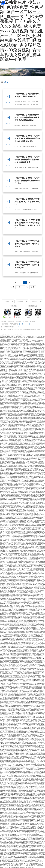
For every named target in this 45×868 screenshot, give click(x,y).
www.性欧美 (23, 402)
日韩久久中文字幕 (28, 457)
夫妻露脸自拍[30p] (18, 415)
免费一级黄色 (7, 390)
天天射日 (23, 505)
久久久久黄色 (3, 406)
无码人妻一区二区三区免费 (8, 391)
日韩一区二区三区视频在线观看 (7, 356)
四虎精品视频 (26, 387)
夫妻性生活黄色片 (9, 620)
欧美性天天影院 (33, 720)
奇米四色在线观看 (36, 368)
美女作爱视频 (7, 773)
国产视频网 (20, 386)
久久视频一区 (28, 461)
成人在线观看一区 (4, 593)
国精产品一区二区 (4, 675)
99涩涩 (16, 494)
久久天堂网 (17, 593)
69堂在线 (30, 789)
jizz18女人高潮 (37, 679)
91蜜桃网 (9, 500)
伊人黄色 (21, 568)
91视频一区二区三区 (40, 504)
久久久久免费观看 (34, 460)
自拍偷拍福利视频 (19, 741)
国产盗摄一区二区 (35, 350)
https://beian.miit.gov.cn (21, 327)
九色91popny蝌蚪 (19, 410)
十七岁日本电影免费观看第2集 (14, 437)
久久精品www (3, 353)
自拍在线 (38, 681)
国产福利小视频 (11, 694)
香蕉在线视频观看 (6, 449)
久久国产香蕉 (18, 538)
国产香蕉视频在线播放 (28, 679)
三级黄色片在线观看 (39, 586)
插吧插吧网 (24, 694)
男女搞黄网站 (17, 360)
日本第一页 (21, 391)
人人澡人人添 (36, 644)
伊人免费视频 (16, 354)
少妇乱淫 (39, 693)
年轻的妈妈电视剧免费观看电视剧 (22, 376)
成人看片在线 (17, 546)
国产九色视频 (3, 467)
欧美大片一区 (24, 578)
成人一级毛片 (21, 452)
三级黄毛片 (16, 367)
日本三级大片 (9, 387)
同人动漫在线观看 (13, 799)
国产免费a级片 (25, 432)
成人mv (26, 371)
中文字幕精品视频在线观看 (30, 508)
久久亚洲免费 (18, 694)
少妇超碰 (39, 807)
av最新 (43, 698)
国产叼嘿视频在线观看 (18, 387)
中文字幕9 (30, 557)
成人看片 (14, 351)
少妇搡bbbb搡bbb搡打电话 (17, 720)
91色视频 (43, 848)
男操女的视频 (20, 600)
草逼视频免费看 (21, 851)
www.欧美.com (3, 864)
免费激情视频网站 (19, 671)
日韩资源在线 (28, 531)
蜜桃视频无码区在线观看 (16, 575)
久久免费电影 (39, 384)
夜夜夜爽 (5, 775)
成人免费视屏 (37, 437)
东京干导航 (30, 378)
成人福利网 (32, 818)
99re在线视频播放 (25, 527)
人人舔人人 (29, 373)
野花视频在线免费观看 (21, 532)
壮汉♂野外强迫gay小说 (32, 694)
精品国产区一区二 (39, 472)
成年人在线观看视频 (10, 542)
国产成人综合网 (29, 402)
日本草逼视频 (18, 435)
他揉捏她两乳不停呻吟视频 (22, 431)
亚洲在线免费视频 (22, 383)
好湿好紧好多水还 (16, 522)
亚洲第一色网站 (12, 652)
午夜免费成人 (20, 572)
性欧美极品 (33, 755)
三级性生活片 (3, 764)
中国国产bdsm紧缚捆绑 (20, 752)
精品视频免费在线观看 (33, 560)
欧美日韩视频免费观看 (9, 459)
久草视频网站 (37, 454)
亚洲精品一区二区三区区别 (9, 486)
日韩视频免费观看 (27, 572)
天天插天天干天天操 (17, 517)
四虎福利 (28, 383)
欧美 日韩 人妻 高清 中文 (32, 605)
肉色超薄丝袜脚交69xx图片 (9, 454)
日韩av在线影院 (32, 630)
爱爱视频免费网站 (9, 404)
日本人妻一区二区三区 (12, 554)
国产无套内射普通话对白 (31, 851)
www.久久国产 (4, 437)
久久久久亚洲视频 (32, 371)
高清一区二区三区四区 (35, 722)
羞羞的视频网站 (25, 575)
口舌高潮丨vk (24, 793)
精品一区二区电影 (27, 347)
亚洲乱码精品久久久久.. (32, 474)
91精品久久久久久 (13, 703)
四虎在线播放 (9, 581)
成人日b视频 (15, 611)
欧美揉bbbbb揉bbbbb (4, 817)
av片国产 (40, 539)
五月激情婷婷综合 (33, 340)
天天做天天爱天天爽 (6, 528)
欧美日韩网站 (34, 618)
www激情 (14, 405)
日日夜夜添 (27, 556)
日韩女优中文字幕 (13, 661)
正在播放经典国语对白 (21, 524)
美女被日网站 (8, 688)
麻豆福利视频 (3, 423)
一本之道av (13, 860)
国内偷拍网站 (3, 727)
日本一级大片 (23, 417)
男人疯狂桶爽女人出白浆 (12, 681)
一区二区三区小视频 (30, 425)
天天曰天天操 (9, 446)
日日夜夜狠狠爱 (16, 712)
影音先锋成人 (9, 351)
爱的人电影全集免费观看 (11, 347)
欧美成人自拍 (19, 714)
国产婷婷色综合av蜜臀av (36, 520)
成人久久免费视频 (13, 867)
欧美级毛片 (19, 472)
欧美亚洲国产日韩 (20, 512)
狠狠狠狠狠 (40, 694)
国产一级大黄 (3, 779)
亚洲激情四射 (34, 626)
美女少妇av (40, 412)
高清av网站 (39, 655)
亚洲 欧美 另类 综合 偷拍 (5, 441)
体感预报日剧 (16, 718)
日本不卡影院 (33, 759)
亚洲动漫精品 (27, 494)
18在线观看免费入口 (23, 840)
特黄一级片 (28, 675)
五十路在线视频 (11, 489)
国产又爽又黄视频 (26, 537)
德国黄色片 (30, 726)
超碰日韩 (25, 386)
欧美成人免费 (3, 464)
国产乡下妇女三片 (26, 439)
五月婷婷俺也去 (15, 408)
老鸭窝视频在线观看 (6, 833)
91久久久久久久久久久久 (27, 690)
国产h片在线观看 (23, 465)
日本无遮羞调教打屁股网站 (11, 386)
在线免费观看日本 (14, 478)
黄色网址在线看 (32, 775)
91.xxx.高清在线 (40, 742)
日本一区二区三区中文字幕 (31, 450)
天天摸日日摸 (13, 822)
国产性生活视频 (10, 725)
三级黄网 (11, 501)
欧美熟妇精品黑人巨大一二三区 (25, 612)
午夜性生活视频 (23, 523)
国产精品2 (13, 526)
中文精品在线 (20, 576)
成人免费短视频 (27, 671)
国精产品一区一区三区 (10, 710)
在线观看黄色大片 (40, 711)
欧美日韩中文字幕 (35, 703)
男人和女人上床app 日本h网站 (12, 827)
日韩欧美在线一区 (11, 364)
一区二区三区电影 (30, 725)
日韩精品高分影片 (40, 502)
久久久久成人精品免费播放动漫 (30, 354)
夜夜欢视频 (20, 819)
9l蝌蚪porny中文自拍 (20, 722)
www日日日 (37, 788)
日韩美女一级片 (41, 678)
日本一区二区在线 (22, 605)
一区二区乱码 (16, 740)
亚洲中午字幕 (3, 581)
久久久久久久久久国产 (9, 362)
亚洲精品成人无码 (31, 523)
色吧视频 (10, 563)
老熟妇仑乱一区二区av (27, 737)
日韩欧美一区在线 (7, 866)
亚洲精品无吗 (3, 834)
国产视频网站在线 (22, 373)
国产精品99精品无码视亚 (37, 587)
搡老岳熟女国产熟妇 (21, 607)
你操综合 (32, 387)
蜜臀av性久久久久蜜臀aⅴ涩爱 (22, 486)
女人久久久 (28, 361)
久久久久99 (36, 409)
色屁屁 (36, 733)
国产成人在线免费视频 (31, 648)
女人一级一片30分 (13, 576)
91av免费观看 (15, 343)
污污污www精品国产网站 (17, 574)
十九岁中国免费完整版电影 (22, 789)
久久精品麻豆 (35, 456)
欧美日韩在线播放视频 (23, 343)
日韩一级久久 (9, 467)
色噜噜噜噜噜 (8, 365)
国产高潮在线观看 (35, 532)
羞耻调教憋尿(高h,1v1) (32, 819)
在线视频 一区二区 (26, 666)
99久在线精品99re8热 (27, 800)
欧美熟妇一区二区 (26, 520)
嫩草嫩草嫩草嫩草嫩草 (37, 457)
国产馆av (31, 682)
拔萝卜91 (31, 601)
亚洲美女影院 (35, 515)
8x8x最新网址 (14, 801)
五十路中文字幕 (14, 491)
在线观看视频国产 (18, 506)
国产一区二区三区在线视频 (6, 715)
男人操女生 (6, 450)
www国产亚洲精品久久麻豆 (15, 420)
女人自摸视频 (30, 362)
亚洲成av (34, 369)
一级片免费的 (40, 340)
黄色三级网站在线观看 (33, 836)
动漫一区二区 (37, 395)
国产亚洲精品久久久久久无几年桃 (28, 538)
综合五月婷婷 (39, 661)
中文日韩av (9, 383)
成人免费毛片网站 (40, 763)
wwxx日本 (8, 843)
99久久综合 (35, 663)
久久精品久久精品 (9, 583)
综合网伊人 (21, 491)
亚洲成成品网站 (36, 631)
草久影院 (33, 380)
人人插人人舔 (12, 677)
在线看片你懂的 (38, 342)
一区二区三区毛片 (19, 346)
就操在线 (35, 542)
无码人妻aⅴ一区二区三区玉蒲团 (37, 357)
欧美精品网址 (5, 652)
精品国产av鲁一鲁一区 (17, 430)
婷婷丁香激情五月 (39, 482)
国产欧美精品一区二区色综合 (36, 576)
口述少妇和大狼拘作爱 (40, 778)
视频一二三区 (34, 591)
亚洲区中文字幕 (12, 714)
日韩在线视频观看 (28, 620)
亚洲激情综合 (28, 416)
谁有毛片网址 (18, 626)
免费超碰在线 (34, 461)
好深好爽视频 (36, 358)
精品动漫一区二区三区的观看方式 (17, 590)
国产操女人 (12, 556)
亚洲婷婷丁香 (17, 668)
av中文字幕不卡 (30, 522)
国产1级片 (9, 678)
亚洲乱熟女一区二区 (23, 814)
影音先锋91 (25, 382)
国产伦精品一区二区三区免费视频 (30, 356)
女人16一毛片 (6, 476)
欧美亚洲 (18, 361)
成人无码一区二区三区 (14, 465)
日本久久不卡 (9, 550)
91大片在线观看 (11, 626)
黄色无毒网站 (9, 439)
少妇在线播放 (15, 535)
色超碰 (12, 843)
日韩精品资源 (15, 849)
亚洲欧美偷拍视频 (9, 367)
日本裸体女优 (31, 431)
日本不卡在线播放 (23, 388)
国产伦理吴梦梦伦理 (5, 452)
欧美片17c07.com (16, 581)
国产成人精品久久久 (14, 388)
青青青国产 (11, 402)
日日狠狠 (13, 519)
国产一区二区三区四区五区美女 (14, 775)
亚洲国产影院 (20, 804)
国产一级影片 (16, 423)
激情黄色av (32, 714)
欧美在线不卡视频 (17, 468)
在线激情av (4, 858)
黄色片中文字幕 (9, 664)
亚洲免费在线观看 (35, 844)
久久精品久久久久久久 (12, 779)
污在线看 (18, 519)
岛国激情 (40, 376)
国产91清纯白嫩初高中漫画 (33, 552)
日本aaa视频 (35, 465)
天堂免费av (34, 670)
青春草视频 (36, 388)
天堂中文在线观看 (38, 565)
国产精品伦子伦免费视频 (8, 668)
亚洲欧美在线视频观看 (31, 345)
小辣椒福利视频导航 (6, 585)
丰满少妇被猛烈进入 (8, 553)
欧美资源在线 (14, 585)
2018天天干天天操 (13, 855)
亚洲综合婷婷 (20, 603)
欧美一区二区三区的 (19, 508)
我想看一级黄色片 (13, 368)
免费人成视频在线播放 (17, 350)
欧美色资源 (33, 711)
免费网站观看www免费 (7, 463)
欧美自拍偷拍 (21, 375)
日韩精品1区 (42, 782)
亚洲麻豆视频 (8, 549)
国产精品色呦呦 (6, 655)
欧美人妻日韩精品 (24, 593)
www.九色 (4, 800)
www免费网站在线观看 (37, 708)
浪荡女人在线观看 (22, 716)
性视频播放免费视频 (35, 439)
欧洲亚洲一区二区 (8, 394)
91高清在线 (29, 716)
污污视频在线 (16, 561)
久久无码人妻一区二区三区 (9, 349)
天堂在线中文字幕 (38, 349)
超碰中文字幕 (42, 405)
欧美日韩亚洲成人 (6, 382)
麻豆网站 (6, 412)
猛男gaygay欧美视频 (35, 495)
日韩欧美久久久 (9, 511)
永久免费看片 (11, 826)
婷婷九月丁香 (32, 482)
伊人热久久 (38, 413)
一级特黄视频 (25, 560)
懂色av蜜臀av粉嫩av (14, 342)
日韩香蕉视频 (17, 793)
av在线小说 (14, 613)
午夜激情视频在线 (33, 393)
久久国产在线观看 (4, 358)
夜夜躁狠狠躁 (39, 442)
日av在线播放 (5, 626)
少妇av (40, 859)
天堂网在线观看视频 (21, 689)
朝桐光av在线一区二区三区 (23, 768)
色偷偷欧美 (31, 788)
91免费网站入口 (27, 384)
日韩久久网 (11, 413)
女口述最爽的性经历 (7, 574)
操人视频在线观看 (6, 629)
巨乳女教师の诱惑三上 (18, 682)
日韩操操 (38, 840)
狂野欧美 (38, 814)
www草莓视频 (41, 354)
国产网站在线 (16, 467)
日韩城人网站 (32, 535)
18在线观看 (42, 557)
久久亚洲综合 (11, 859)
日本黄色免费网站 (32, 814)
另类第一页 (15, 605)
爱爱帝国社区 (40, 590)
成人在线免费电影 (4, 749)
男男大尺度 (26, 574)
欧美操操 (40, 733)
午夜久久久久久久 (21, 696)
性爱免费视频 (28, 505)
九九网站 (21, 367)
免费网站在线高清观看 (24, 758)
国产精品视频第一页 (22, 554)
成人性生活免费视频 (8, 570)
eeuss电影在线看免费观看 (29, 582)
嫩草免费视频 (7, 538)
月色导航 (14, 431)
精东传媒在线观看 (38, 419)
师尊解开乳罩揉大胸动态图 (34, 796)
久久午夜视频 (31, 364)
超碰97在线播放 (5, 635)
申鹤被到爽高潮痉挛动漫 (27, 468)
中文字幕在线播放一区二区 (31, 608)
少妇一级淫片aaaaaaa (20, 823)
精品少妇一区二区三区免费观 (9, 845)
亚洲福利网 (6, 497)
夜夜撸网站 (20, 340)
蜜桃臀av (12, 608)
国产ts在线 (8, 808)
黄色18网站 (11, 675)
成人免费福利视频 (17, 531)
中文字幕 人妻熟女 (6, 623)
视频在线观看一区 (36, 424)
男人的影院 (22, 561)
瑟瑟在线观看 (20, 679)
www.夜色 (5, 770)
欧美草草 (39, 545)
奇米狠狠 (19, 428)
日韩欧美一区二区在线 (16, 545)
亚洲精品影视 (24, 446)
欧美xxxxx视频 (17, 527)
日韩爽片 (21, 354)
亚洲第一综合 (20, 613)
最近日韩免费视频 (9, 682)
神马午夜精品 (38, 755)
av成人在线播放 (41, 534)
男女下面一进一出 (24, 409)
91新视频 (38, 445)
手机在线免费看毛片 (8, 419)
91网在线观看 (9, 844)
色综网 (9, 797)
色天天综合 (39, 420)
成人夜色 (25, 500)
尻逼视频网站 (25, 678)
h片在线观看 (7, 399)
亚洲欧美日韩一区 (11, 447)
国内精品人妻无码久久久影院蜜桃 (21, 534)
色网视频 (43, 445)
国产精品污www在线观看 (25, 528)
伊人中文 (21, 438)
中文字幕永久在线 (38, 362)
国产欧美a (20, 379)
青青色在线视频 (10, 453)
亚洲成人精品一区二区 (29, 512)
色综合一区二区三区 (19, 624)
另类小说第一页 (38, 811)
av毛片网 (18, 597)
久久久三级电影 (5, 716)
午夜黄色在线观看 (41, 450)
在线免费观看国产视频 (13, 416)
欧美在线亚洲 (5, 395)
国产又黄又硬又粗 (40, 718)
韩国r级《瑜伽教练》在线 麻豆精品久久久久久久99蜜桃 (26, 453)
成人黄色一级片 (9, 605)
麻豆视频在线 (12, 630)
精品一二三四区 (13, 615)
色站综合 (41, 552)
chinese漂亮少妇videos (20, 710)
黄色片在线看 (34, 667)
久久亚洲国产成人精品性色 (14, 427)
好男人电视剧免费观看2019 (30, 479)
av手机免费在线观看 (22, 801)
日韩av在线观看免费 (29, 848)
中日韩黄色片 (27, 797)
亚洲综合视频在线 (30, 822)
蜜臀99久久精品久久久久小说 (36, 629)
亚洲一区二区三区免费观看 (19, 641)
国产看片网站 (16, 509)
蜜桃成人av (26, 645)
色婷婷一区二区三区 (6, 493)
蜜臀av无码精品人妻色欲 (37, 830)
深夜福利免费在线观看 (13, 660)
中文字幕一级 (6, 417)
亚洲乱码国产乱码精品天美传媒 (34, 446)
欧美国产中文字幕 (9, 838)
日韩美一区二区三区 (23, 635)
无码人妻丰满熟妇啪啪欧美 (9, 425)
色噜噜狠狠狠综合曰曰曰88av (28, 419)
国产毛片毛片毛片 (34, 583)
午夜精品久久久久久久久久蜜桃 (34, 638)
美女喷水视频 (10, 490)
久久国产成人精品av (31, 597)
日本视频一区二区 (6, 836)
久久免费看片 (20, 347)
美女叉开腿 (39, 775)
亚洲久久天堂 (22, 464)
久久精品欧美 (19, 773)
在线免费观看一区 (38, 668)
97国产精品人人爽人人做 (17, 516)
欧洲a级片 (26, 805)
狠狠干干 (21, 838)
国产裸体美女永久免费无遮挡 (31, 412)
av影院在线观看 (15, 683)
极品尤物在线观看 (10, 508)
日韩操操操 (29, 397)
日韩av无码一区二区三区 (16, 693)
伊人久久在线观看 (24, 659)
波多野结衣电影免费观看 (7, 523)
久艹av (4, 704)
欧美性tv (15, 541)
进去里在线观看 (16, 412)
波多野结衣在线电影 (38, 810)
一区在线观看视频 (9, 631)
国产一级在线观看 (35, 476)
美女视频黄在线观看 (21, 615)
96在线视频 (42, 805)
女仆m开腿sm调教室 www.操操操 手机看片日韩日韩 (21, 782)
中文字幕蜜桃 (33, 833)
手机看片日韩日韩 (4, 461)
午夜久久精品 (38, 353)
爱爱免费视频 (19, 655)
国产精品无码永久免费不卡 (30, 771)
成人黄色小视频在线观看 (10, 480)
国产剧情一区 (39, 345)
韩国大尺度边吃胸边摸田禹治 (13, 353)
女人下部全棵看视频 (25, 692)
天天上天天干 (41, 401)
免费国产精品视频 (9, 530)
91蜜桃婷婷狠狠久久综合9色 (20, 397)
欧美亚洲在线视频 (4, 402)
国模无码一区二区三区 (13, 601)
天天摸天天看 (9, 683)
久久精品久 (12, 854)
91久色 (41, 409)
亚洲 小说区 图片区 (14, 460)
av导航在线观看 (22, 478)
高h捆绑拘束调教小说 (29, 660)
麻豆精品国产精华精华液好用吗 (21, 697)
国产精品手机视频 (9, 552)
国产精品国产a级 (35, 471)
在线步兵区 (26, 391)
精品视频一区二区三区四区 (33, 600)
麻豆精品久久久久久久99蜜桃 (13, 656)
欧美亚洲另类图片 (6, 860)
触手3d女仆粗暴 (29, 490)
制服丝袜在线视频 (34, 376)
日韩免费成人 (42, 383)
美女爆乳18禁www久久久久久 (17, 399)
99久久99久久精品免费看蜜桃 (27, 437)
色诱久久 (19, 578)
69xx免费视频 (9, 375)
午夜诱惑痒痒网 (34, 704)
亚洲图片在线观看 (33, 401)
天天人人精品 (38, 509)
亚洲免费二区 (16, 847)
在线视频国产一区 (14, 784)
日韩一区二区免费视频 (37, 410)
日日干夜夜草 (27, 762)
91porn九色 (27, 502)
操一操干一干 (9, 847)
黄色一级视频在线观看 (24, 501)
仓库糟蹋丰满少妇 (16, 633)
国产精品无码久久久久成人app (18, 424)
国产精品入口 (16, 523)
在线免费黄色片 (32, 413)
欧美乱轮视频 (40, 670)
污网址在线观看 (31, 863)
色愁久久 (31, 574)
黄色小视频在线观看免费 (18, 762)
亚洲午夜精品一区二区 (25, 755)
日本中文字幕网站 (28, 663)
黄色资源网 (33, 707)
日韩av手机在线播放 (35, 613)
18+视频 (39, 474)
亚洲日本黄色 (23, 581)
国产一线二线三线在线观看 (30, 541)
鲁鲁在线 (12, 538)
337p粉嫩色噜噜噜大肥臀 (10, 567)
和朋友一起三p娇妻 (23, 841)
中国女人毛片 (30, 454)
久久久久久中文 (21, 493)
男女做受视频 (36, 690)
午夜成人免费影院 (26, 563)
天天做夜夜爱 (34, 710)
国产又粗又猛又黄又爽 (18, 393)
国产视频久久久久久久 (23, 664)
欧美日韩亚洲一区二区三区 (35, 447)
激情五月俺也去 (30, 349)
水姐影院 (27, 561)
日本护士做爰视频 (6, 432)
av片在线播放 (32, 609)
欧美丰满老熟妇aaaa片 (40, 430)
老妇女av (14, 834)
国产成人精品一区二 (18, 384)
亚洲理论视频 (11, 494)
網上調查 (32, 321)
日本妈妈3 (17, 362)
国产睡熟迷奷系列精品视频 (23, 365)
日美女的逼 (8, 491)
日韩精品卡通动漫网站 (40, 696)
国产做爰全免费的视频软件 (17, 406)
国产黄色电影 (25, 517)
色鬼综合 (35, 607)
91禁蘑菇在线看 (28, 493)
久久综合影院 (35, 539)
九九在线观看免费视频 (35, 559)
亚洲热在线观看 (38, 524)
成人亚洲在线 (18, 560)
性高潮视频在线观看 (33, 534)
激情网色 (22, 360)
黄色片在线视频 (41, 751)
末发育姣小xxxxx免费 (8, 442)
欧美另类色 (9, 519)
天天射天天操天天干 (8, 718)
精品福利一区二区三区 (18, 504)
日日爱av (31, 810)
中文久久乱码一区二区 (11, 689)
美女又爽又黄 (34, 475)
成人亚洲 (43, 581)
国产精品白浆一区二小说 (13, 564)
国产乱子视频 (39, 639)
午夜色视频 (30, 465)
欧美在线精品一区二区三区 (38, 505)
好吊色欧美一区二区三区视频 (8, 435)
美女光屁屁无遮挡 (23, 408)
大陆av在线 (13, 548)
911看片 (32, 804)
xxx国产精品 (18, 690)
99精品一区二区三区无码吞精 (27, 395)
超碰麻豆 (41, 786)
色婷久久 (39, 767)
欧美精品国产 (10, 770)
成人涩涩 (8, 478)
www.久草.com (11, 398)
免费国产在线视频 (14, 644)
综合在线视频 (20, 785)
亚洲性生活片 (21, 371)
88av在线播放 (39, 530)
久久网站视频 (11, 586)
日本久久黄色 (14, 483)
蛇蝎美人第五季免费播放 (20, 358)
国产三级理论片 (30, 358)
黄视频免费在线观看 (16, 441)
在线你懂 (8, 653)
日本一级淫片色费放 (24, 847)
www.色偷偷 (16, 501)
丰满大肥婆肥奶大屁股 (35, 427)
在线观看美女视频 (28, 438)
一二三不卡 (35, 423)
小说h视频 (31, 409)
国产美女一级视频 (30, 623)
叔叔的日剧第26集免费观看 (26, 744)
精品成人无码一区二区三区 (14, 409)
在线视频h (3, 430)
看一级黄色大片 (27, 661)
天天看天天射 (39, 826)
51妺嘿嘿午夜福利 (32, 420)
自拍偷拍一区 (39, 486)
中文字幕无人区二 (40, 579)
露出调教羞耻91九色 (27, 587)
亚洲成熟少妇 (3, 446)
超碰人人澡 (18, 395)
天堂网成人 (33, 445)
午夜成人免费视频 (38, 387)
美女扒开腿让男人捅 (37, 789)
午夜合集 (10, 582)
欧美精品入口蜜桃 (4, 505)
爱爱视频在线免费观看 (38, 637)
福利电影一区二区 (20, 674)
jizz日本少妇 (10, 762)
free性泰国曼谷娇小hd (24, 634)
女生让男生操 (14, 557)
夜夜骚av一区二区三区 (23, 497)
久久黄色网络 (22, 421)
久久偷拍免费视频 (14, 482)
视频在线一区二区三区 (15, 417)
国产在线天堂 (5, 564)
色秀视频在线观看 (33, 501)
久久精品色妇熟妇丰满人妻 (9, 456)
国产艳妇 (27, 590)
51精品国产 (42, 416)
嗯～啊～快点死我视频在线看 (35, 517)
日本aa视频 (21, 704)
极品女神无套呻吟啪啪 (14, 421)
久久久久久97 (34, 489)
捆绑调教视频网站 (26, 729)
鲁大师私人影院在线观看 (24, 460)
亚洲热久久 (5, 563)
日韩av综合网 (40, 618)
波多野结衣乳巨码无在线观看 (18, 394)
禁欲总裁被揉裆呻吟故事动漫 (12, 704)
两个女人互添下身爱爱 (24, 482)
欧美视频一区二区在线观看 (30, 627)
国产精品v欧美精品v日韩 (33, 404)
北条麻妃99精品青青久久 (37, 397)
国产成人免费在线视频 (39, 714)
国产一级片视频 (22, 675)
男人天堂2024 (16, 841)
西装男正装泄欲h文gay (23, 483)
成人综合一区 (9, 541)
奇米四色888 (3, 384)
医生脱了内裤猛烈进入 (34, 527)
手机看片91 (12, 376)
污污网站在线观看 (17, 471)
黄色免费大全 (32, 390)
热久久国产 (18, 854)
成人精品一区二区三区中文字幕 (11, 379)
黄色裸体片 (7, 661)
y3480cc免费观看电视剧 (12, 612)
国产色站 (22, 412)
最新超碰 (28, 689)
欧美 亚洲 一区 (6, 524)
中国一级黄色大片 (27, 346)
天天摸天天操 (39, 550)
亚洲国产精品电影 (22, 733)
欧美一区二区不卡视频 (34, 365)
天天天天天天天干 (6, 560)
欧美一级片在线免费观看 (24, 449)
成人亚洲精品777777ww (30, 749)
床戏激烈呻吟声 (33, 590)
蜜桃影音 (9, 406)
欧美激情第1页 (3, 815)
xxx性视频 (2, 664)
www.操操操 (21, 627)
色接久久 (12, 653)
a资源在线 (37, 367)
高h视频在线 (18, 454)
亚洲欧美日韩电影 (41, 372)
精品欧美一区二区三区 (11, 734)
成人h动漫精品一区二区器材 (19, 670)
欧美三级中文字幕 (9, 415)
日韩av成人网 (27, 618)
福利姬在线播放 (40, 369)
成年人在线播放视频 (25, 619)
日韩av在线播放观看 (13, 450)
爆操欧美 (9, 350)
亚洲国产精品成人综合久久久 (30, 372)
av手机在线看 (6, 821)
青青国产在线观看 (23, 564)
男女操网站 (19, 666)
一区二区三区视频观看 (34, 432)
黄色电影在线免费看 (27, 350)
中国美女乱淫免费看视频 (18, 479)
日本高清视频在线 (10, 616)
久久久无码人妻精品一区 (39, 435)
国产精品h (19, 810)
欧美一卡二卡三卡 (19, 586)
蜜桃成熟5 (31, 497)
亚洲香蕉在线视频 (39, 736)
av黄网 (12, 667)
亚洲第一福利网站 (31, 733)
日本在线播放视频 (7, 457)
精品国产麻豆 (24, 598)
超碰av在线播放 (20, 707)
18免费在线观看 (31, 467)
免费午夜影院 (14, 365)
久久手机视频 (25, 415)
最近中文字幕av (23, 571)
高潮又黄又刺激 (24, 519)
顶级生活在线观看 (7, 801)
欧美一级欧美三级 (17, 419)
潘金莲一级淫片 (23, 509)
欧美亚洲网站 (27, 399)
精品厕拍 (18, 751)
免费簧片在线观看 (8, 565)
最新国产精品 (26, 714)
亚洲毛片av (26, 682)
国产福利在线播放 (17, 446)
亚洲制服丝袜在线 (26, 472)
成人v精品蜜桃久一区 (37, 375)
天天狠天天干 (30, 646)
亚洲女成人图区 (25, 594)
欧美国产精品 (36, 782)
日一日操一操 (25, 836)
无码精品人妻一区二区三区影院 (7, 726)
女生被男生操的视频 (8, 357)
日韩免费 (18, 845)
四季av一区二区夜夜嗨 (9, 397)
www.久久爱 (19, 563)
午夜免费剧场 (19, 364)
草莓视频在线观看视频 (12, 372)
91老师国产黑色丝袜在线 (5, 408)
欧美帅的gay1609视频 (35, 747)
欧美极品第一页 (25, 545)
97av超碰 (12, 539)
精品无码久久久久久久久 (31, 398)
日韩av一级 (34, 785)
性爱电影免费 (21, 450)
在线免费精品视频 (14, 629)
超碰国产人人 (21, 342)
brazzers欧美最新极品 (5, 594)
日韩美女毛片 (20, 821)
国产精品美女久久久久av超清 (23, 609)
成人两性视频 (28, 830)
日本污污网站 (14, 572)
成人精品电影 (26, 379)
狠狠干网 (31, 644)
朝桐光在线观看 (3, 622)
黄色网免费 (15, 383)
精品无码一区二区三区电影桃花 (13, 598)
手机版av (22, 657)
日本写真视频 (40, 829)
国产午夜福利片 (19, 489)
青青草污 (36, 623)
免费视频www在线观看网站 (32, 351)
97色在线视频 (28, 674)
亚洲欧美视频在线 (27, 406)
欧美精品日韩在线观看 (31, 808)
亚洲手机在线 (33, 361)
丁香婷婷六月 (15, 814)
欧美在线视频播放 (35, 506)
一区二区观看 (30, 408)
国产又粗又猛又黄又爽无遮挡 (27, 441)
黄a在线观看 (41, 822)
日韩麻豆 (2, 431)
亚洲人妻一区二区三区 (22, 557)
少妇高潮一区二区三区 (10, 690)
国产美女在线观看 (33, 758)
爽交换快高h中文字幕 (37, 373)
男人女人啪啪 (11, 358)
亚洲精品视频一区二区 (5, 587)
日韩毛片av (28, 710)
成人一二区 (18, 763)
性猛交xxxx (13, 512)
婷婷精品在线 (20, 705)
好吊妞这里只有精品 (29, 452)
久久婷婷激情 (5, 438)
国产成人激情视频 (14, 449)
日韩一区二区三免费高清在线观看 (27, 353)
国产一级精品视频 (7, 545)
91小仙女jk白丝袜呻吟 (9, 568)
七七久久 (10, 412)
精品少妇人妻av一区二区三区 (9, 410)
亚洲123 (42, 814)
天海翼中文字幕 (10, 384)
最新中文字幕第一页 (35, 732)
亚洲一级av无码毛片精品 (21, 349)
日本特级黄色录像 (17, 357)
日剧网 (29, 697)
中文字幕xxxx (3, 468)
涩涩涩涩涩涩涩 (21, 779)
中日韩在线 (26, 340)
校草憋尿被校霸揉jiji (19, 539)
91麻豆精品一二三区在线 (26, 751)
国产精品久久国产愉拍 (21, 456)
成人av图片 (33, 384)
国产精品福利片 (31, 485)
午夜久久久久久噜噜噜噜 (24, 535)
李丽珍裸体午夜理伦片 (8, 517)
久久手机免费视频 (21, 867)
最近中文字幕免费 (17, 844)
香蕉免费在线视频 (15, 796)
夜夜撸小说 (13, 848)
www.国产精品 (22, 700)
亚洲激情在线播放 (16, 767)
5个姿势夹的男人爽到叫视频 (39, 468)
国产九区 (22, 668)
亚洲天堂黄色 (30, 388)
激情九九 (41, 792)
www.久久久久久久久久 (29, 766)
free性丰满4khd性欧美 (21, 351)
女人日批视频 (10, 423)
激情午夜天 (12, 390)
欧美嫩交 (14, 563)
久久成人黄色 (20, 771)
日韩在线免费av (4, 601)
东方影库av (38, 581)
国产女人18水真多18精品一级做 (16, 380)
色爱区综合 (41, 801)
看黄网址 (31, 645)
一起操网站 (8, 667)
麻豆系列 (17, 542)
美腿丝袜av (33, 472)
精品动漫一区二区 (39, 740)
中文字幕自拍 (31, 593)
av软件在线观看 (39, 609)
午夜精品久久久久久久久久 (33, 564)
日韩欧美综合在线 (4, 504)
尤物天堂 (28, 427)
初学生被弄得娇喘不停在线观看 (12, 604)
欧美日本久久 (20, 591)
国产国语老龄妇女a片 (10, 559)
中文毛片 (15, 618)
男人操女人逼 (10, 534)
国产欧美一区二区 (15, 502)
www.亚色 (27, 342)
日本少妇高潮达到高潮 (27, 672)
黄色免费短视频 (20, 434)
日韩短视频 (10, 841)
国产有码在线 (21, 372)
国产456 (6, 826)
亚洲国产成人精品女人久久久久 (20, 511)
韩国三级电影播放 (29, 637)
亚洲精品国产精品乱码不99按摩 (17, 759)
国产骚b (20, 485)
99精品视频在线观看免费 (29, 367)
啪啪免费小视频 (8, 431)
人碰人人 (41, 623)
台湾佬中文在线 (28, 375)
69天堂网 (4, 711)
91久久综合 (12, 346)
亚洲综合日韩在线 (26, 693)
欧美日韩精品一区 (17, 442)
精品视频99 (25, 364)
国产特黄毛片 (18, 652)
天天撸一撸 (5, 427)
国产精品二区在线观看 (22, 638)
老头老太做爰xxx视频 (26, 844)
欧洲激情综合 (41, 465)
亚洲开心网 (14, 428)
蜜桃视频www (23, 522)
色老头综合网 (42, 351)
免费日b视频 (41, 460)
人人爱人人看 (20, 570)
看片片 (1, 784)
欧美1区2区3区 (33, 561)
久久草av (24, 819)
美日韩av (15, 804)
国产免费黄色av (32, 639)
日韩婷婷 (31, 634)
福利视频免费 (19, 463)
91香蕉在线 (34, 742)
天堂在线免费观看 (33, 449)
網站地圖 (19, 321)
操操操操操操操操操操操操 (37, 487)
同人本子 (32, 342)
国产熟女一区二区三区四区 (6, 849)
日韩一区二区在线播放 (5, 863)
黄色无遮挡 (19, 589)
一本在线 (14, 472)
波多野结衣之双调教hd (40, 467)
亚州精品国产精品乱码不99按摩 (24, 368)
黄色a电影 (28, 696)
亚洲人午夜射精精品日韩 (8, 445)
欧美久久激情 (31, 435)
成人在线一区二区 (30, 524)
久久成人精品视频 (37, 402)
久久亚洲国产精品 (33, 723)
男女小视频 (20, 672)
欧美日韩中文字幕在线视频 (26, 829)
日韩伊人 (31, 773)
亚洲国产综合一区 (39, 469)
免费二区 (25, 600)
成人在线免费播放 (26, 487)
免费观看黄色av (29, 394)
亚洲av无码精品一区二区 (23, 788)
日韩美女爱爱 (9, 369)
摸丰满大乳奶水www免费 (34, 664)
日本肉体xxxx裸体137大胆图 (19, 530)
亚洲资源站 (13, 515)
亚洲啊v (12, 793)
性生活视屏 (21, 760)
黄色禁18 (34, 490)
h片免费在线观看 (25, 401)
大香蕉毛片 (40, 519)
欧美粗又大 (12, 560)
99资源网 (10, 354)
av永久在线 (4, 383)
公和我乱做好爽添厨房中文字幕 (31, 677)
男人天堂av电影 (36, 459)
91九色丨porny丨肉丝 (20, 526)
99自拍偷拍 (15, 715)
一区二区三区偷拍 (33, 545)
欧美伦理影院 (6, 556)
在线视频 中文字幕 (25, 357)
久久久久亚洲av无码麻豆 (31, 795)
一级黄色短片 (21, 611)
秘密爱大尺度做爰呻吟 (36, 838)
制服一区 (6, 489)
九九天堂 (10, 504)
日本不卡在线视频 (27, 764)
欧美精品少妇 (32, 486)
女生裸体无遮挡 (31, 740)
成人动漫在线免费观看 (12, 443)
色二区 (41, 613)
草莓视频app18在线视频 (29, 491)
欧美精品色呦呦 (14, 373)
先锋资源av (33, 421)
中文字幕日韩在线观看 (9, 360)
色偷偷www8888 (12, 685)
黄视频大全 (33, 826)
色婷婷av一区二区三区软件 (38, 406)
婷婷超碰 (28, 445)
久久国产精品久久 (14, 452)
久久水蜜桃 (5, 354)
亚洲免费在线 (23, 345)
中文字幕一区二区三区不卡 (31, 767)
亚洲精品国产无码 (12, 461)
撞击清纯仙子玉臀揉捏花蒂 (30, 434)
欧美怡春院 (27, 759)
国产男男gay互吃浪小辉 (9, 485)
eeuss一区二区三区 (32, 585)
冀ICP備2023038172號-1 (25, 324)
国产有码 (42, 476)
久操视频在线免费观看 (9, 742)
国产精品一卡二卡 (6, 782)
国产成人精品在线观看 (24, 719)
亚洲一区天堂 (23, 623)
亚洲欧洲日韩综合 (27, 591)
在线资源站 (7, 763)
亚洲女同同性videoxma (7, 343)
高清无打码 (36, 634)
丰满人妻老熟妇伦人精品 (34, 549)
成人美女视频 (31, 635)
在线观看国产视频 (7, 557)
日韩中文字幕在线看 (13, 635)
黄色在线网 (23, 425)
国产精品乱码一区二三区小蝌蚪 (38, 428)
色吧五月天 (12, 401)
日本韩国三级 (11, 593)
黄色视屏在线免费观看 (28, 516)
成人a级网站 (5, 705)
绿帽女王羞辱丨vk (16, 659)
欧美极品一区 (24, 454)
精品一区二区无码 (18, 356)
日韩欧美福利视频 (6, 590)
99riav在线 (32, 832)
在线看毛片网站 (38, 593)
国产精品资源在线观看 (19, 556)
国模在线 (38, 360)
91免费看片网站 (23, 362)
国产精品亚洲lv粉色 (11, 475)
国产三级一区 (11, 624)
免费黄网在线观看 (37, 567)
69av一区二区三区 (15, 528)
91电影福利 (24, 442)
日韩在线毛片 (27, 779)
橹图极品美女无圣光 (38, 660)
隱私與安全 (11, 321)
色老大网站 (16, 830)
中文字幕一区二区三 (9, 729)
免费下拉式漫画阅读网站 (18, 620)
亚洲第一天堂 (31, 653)
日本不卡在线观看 (36, 612)
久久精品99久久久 (27, 489)
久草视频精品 (20, 513)
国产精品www (18, 401)
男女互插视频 (40, 697)
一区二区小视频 (20, 541)
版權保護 (4, 321)
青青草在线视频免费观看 (19, 490)
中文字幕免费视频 (27, 852)
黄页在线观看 (22, 830)
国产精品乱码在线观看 (25, 583)
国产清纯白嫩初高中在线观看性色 (31, 760)
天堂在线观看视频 (35, 416)
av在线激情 (28, 421)
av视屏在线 (19, 866)
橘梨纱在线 (3, 559)
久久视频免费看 (30, 812)
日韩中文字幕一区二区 (30, 641)
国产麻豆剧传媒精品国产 (23, 549)
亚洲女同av (30, 369)
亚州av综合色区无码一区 (30, 360)
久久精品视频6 (3, 649)
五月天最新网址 (20, 703)
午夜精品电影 (25, 420)
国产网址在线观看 (13, 371)
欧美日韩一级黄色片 (37, 672)
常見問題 (25, 321)
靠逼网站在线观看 (9, 509)
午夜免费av (42, 600)
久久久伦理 (19, 537)
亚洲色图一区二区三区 (29, 513)
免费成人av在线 (9, 561)
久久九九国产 (36, 657)
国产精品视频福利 (32, 840)
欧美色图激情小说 (32, 386)
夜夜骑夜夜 (11, 755)
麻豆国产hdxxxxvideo (31, 417)
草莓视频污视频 (8, 613)
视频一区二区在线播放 (7, 424)
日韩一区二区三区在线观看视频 (9, 361)
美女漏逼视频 (25, 585)
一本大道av (9, 516)
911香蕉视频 (6, 388)
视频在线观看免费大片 (5, 644)
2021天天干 (25, 485)
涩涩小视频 (14, 696)
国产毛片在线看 (12, 810)
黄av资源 (16, 485)
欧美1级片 (16, 445)
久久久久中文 (20, 500)
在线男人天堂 (14, 589)
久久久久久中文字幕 (41, 421)
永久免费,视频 (32, 575)
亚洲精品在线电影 (23, 856)
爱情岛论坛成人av (17, 553)
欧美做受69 (8, 498)
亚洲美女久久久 (4, 642)
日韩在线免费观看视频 (33, 382)
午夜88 (1, 417)
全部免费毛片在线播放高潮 (23, 723)
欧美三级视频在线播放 (31, 579)
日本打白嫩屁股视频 (25, 832)
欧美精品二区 (9, 571)
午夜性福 (37, 494)
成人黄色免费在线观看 (9, 527)
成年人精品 (42, 756)
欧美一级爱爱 (19, 764)
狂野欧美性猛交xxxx (12, 736)
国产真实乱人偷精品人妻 (36, 675)
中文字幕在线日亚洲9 (26, 428)
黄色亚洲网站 (27, 704)
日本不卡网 (17, 826)
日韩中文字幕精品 (35, 383)
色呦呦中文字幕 (16, 571)
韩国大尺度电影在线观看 (14, 596)
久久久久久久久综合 (28, 570)
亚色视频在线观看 (28, 539)
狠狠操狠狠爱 (24, 435)
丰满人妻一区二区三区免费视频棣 (14, 781)
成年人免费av (27, 613)
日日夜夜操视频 (5, 380)
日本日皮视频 (19, 515)
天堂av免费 (13, 866)
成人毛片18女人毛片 (11, 607)
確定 (33, 287)
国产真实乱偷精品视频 (37, 531)
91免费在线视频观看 (15, 345)
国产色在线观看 (25, 775)
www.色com (13, 434)
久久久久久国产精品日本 (24, 827)
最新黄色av (26, 390)
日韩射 (29, 756)
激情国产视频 (8, 430)
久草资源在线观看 (19, 390)
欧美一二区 (37, 513)
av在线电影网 (37, 364)
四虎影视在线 (17, 413)
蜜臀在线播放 (15, 375)
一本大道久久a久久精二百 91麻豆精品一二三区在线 (20, 476)
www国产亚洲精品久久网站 (36, 546)
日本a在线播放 (27, 475)
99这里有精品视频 (24, 413)
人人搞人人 (23, 427)
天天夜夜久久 (17, 402)
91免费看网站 (40, 841)
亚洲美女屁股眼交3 (32, 596)
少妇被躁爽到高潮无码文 (34, 343)
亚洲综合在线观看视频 (7, 692)
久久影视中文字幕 (23, 740)
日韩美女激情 (9, 522)
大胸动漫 (15, 340)
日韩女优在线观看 (24, 862)
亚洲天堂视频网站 (18, 729)
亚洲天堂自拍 (10, 468)
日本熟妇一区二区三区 (15, 378)
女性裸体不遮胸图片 (15, 623)
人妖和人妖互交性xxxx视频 (16, 382)
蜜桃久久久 (14, 800)
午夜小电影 (39, 528)
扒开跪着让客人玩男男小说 (37, 346)
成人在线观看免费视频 (34, 415)
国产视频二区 (9, 804)
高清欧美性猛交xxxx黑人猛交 (6, 340)
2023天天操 (29, 459)
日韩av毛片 (22, 361)
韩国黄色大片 (3, 851)
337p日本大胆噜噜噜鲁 (32, 554)
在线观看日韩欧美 (6, 608)
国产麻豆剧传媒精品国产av (34, 548)
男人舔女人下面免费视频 (38, 737)
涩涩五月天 (8, 502)
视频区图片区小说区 (7, 428)
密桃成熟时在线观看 (39, 463)
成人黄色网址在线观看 (30, 803)
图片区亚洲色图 (24, 378)
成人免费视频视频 (4, 582)
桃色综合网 (13, 639)
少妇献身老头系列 (13, 520)
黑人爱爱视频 (36, 498)
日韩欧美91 (38, 485)
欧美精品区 (26, 393)
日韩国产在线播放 (9, 546)
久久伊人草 (24, 552)
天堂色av (22, 663)
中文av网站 (21, 766)
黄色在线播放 (36, 378)
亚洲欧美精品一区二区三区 (6, 807)
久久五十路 (9, 633)
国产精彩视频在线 (37, 408)
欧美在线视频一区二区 (7, 819)
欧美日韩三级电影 (23, 467)
